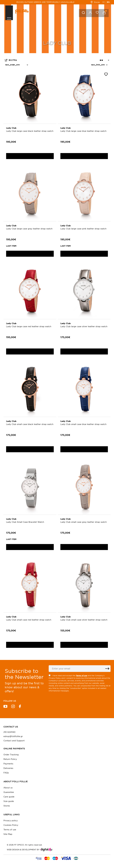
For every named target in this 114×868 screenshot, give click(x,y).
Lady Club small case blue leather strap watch (83, 424)
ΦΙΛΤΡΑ (11, 60)
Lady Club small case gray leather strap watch (84, 522)
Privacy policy (11, 821)
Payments (8, 764)
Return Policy (10, 759)
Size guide (9, 801)
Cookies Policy (11, 825)
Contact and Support (14, 741)
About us (8, 788)
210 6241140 (9, 732)
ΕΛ (104, 2)
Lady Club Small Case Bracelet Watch (25, 522)
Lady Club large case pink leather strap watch (83, 229)
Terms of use (10, 830)
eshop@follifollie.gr (13, 736)
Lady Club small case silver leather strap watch (84, 620)
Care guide (9, 797)
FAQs (6, 773)
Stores (95, 2)
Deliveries (8, 768)
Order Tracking (11, 755)
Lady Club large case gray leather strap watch (29, 229)
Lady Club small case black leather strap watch (30, 424)
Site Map (8, 834)
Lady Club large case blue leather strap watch (83, 131)
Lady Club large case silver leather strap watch (84, 326)
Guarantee (9, 792)
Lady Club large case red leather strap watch (29, 326)
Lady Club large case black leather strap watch (30, 131)
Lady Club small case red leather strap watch (29, 620)
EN (108, 2)
